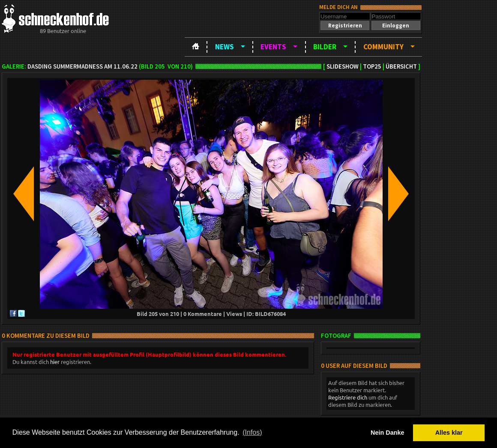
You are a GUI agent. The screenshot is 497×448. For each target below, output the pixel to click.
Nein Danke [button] (387, 433)
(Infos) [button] (252, 432)
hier (55, 362)
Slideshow (343, 66)
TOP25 (372, 66)
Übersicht (401, 66)
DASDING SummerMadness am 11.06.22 (82, 66)
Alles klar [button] (449, 433)
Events (273, 47)
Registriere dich (348, 397)
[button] (345, 26)
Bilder (325, 47)
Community (383, 47)
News (225, 47)
